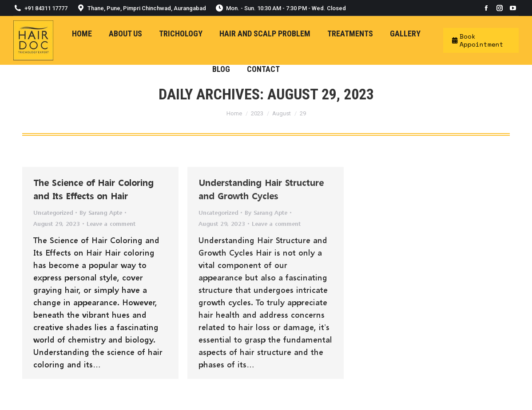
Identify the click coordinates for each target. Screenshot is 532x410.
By (101, 212)
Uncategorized (53, 212)
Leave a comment (111, 223)
